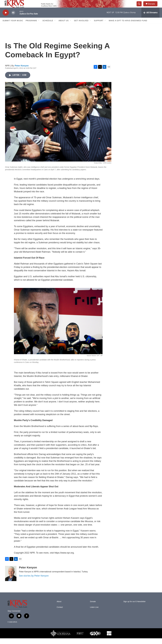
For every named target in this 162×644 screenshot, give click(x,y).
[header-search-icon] (140, 7)
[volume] (13, 18)
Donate (153, 7)
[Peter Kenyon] (11, 579)
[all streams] (150, 18)
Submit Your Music (13, 26)
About (59, 607)
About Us (64, 26)
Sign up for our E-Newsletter (135, 607)
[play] (6, 18)
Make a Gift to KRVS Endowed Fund (128, 26)
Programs (31, 26)
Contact (60, 613)
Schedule (48, 26)
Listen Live (94, 613)
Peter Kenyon (22, 71)
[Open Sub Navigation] (39, 26)
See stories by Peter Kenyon (34, 581)
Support (99, 26)
